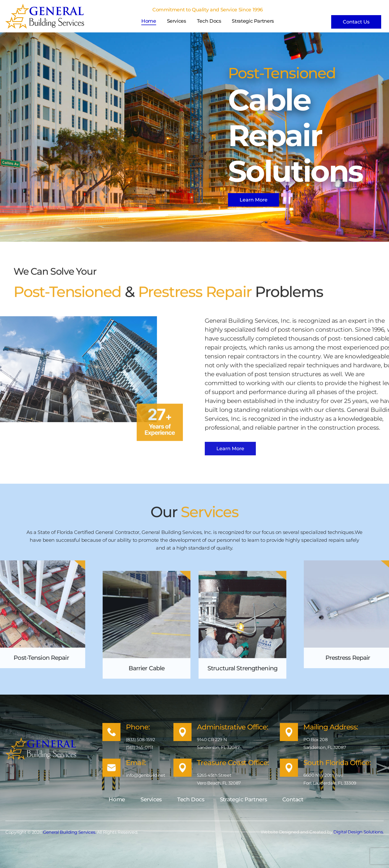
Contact (293, 799)
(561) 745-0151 (139, 747)
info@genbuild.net (145, 775)
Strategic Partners (253, 21)
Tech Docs (209, 21)
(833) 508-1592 (140, 740)
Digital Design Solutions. (358, 832)
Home (149, 21)
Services (177, 21)
